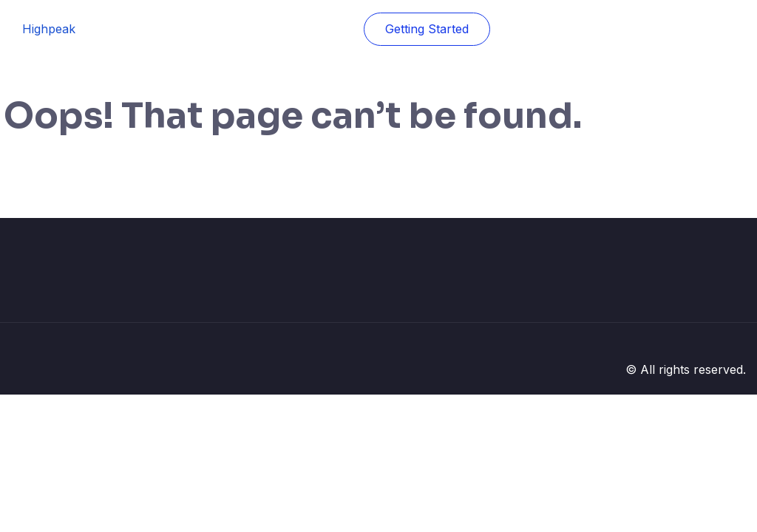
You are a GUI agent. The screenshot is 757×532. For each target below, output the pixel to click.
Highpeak (49, 29)
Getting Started (427, 29)
